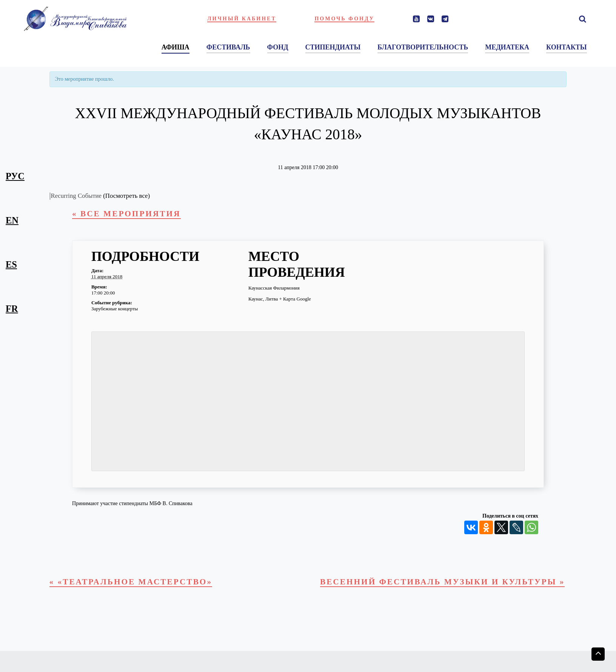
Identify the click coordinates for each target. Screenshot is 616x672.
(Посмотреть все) (126, 196)
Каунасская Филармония (274, 290)
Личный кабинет (242, 19)
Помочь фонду (344, 19)
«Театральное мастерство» (141, 585)
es (11, 264)
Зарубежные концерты (115, 311)
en (12, 220)
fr (12, 309)
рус (15, 176)
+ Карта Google (295, 301)
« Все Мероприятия (133, 215)
